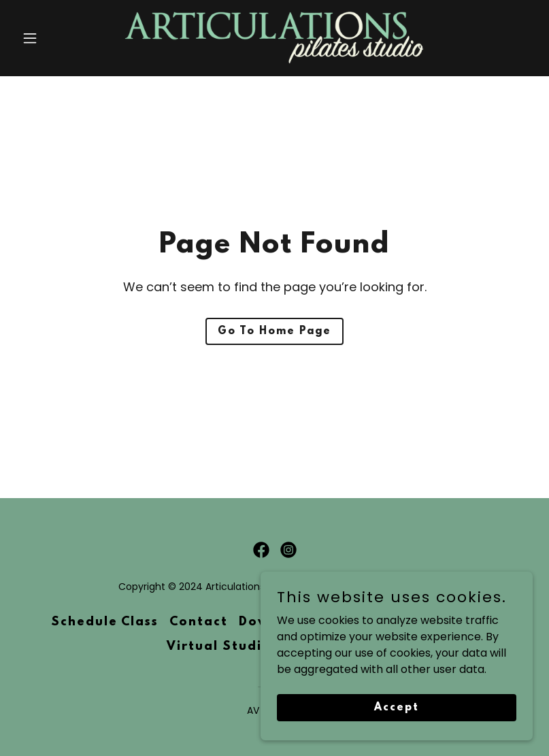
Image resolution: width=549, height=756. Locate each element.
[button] (55, 38)
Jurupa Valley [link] (448, 623)
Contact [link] (199, 623)
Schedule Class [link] (105, 623)
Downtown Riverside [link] (313, 623)
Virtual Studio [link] (219, 647)
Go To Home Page (274, 331)
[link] (275, 38)
